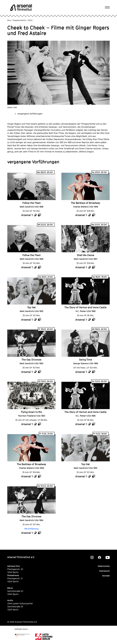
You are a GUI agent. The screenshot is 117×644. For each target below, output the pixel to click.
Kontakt (106, 576)
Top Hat (32, 307)
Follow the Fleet (31, 203)
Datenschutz (104, 566)
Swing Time (85, 360)
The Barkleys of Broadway (86, 203)
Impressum (104, 571)
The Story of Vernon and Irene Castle (85, 307)
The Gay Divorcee (31, 360)
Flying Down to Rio (31, 412)
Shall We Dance (86, 255)
